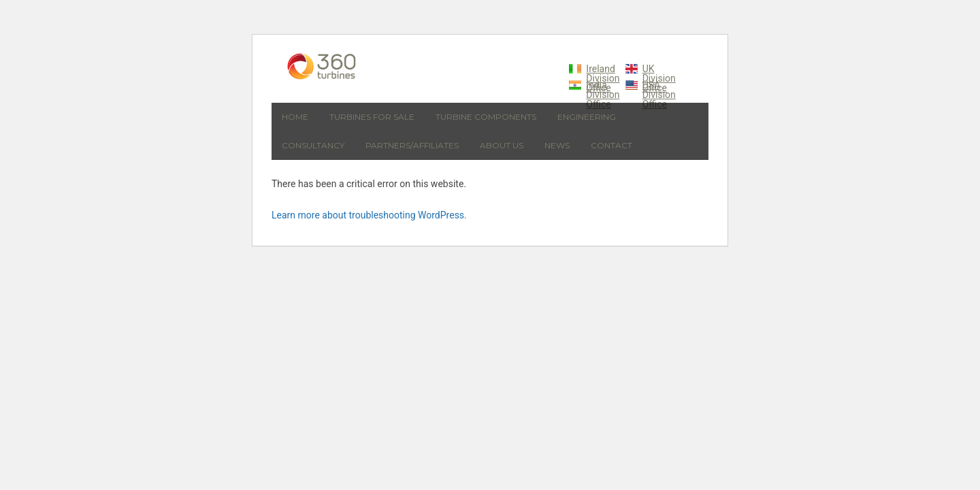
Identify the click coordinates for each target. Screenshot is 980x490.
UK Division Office (659, 78)
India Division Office (603, 95)
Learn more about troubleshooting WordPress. (369, 215)
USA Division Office (659, 95)
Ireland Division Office (603, 78)
